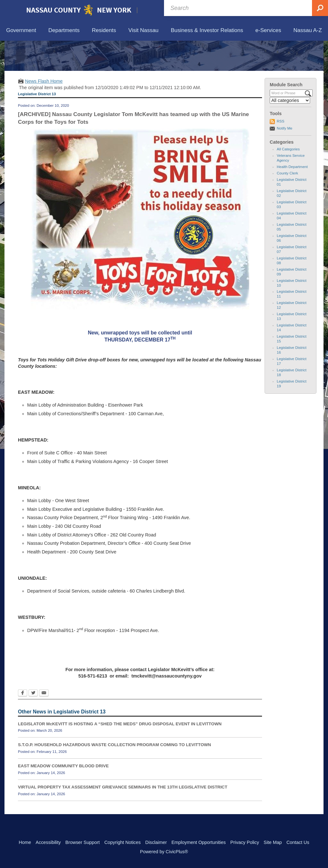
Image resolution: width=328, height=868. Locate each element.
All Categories (288, 179)
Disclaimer (156, 842)
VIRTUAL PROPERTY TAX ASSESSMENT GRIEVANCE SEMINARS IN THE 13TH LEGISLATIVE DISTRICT (123, 817)
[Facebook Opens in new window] (23, 723)
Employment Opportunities (199, 842)
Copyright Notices (123, 842)
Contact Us (298, 842)
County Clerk (287, 203)
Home (25, 842)
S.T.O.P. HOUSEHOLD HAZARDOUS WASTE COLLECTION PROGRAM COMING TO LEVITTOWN (115, 775)
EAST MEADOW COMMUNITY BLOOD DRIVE (63, 796)
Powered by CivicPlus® (164, 852)
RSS (281, 151)
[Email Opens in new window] (44, 723)
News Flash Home (44, 111)
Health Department (292, 197)
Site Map (273, 842)
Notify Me (285, 158)
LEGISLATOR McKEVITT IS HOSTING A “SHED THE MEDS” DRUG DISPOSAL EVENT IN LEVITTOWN (120, 753)
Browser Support (82, 842)
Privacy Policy (245, 842)
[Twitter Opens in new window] (33, 723)
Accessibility (48, 842)
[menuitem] (21, 31)
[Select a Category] (290, 130)
